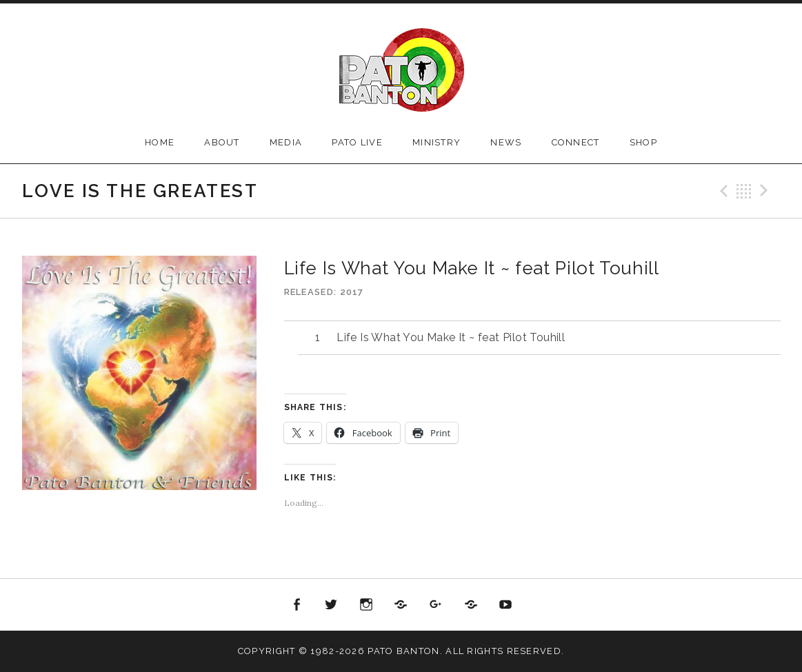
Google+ (436, 605)
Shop (643, 142)
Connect (576, 142)
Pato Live (357, 142)
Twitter (332, 605)
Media (286, 142)
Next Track (766, 191)
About (222, 142)
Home (160, 142)
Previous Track (722, 191)
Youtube (505, 605)
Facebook (297, 605)
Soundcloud (401, 605)
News (506, 142)
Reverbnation (471, 605)
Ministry (437, 142)
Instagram (366, 605)
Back (744, 191)
